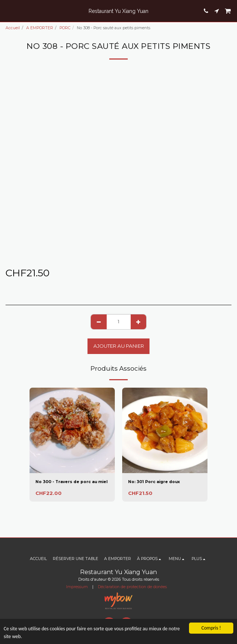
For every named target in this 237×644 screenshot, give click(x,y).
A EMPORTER (40, 28)
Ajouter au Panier (119, 346)
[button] (8, 11)
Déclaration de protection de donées (132, 587)
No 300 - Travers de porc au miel (71, 482)
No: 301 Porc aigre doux (154, 482)
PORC (65, 28)
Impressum (77, 587)
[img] (72, 430)
